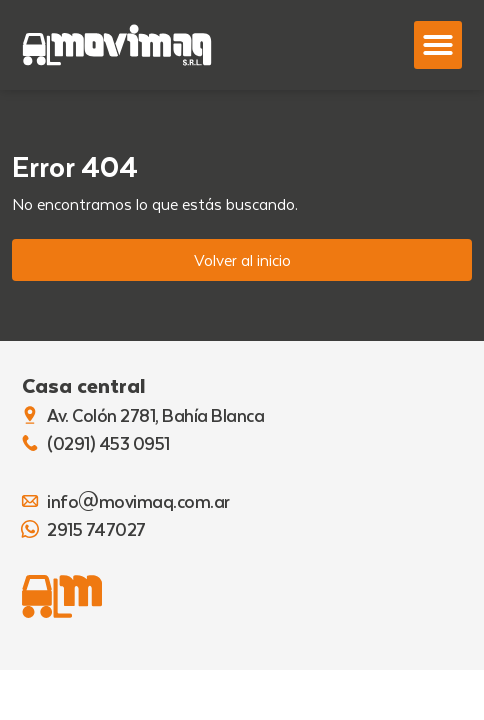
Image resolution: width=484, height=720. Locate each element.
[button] (438, 45)
